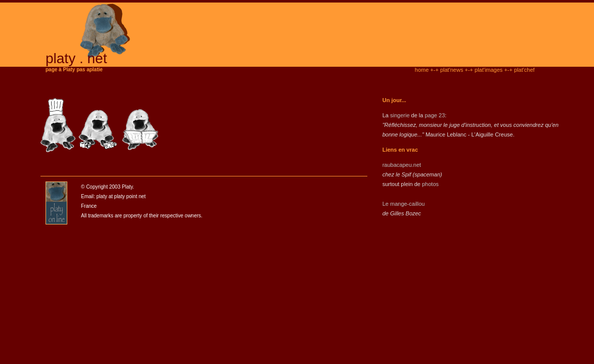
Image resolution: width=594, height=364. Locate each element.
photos (430, 184)
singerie (400, 115)
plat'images (489, 70)
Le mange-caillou (404, 204)
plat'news (452, 70)
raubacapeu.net (402, 165)
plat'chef (524, 70)
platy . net (76, 58)
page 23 (435, 115)
